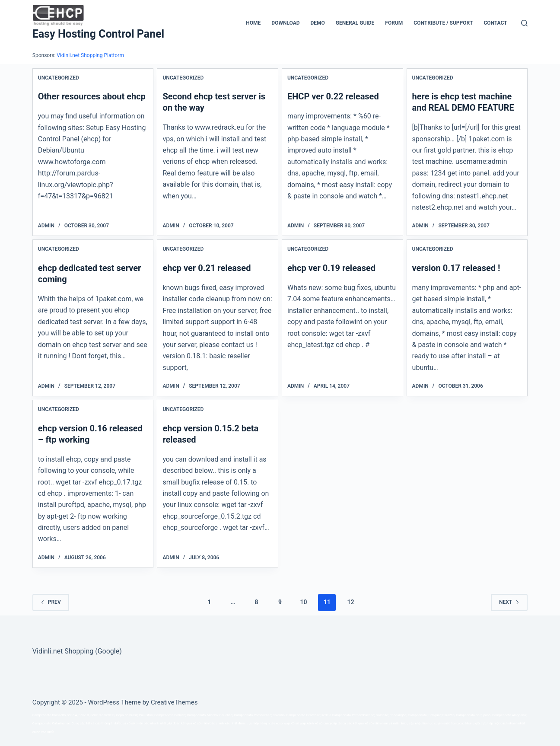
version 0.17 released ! (456, 268)
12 (350, 602)
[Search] (524, 23)
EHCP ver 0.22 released (333, 96)
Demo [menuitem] (318, 23)
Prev (51, 602)
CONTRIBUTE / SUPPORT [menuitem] (443, 23)
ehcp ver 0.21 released (207, 268)
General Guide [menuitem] (355, 23)
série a (326, 715)
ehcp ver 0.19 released (331, 268)
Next (509, 602)
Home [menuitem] (253, 23)
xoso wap (283, 723)
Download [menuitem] (285, 23)
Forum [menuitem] (394, 23)
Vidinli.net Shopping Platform (90, 55)
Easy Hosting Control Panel (98, 34)
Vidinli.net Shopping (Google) (77, 651)
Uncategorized (59, 78)
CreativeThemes (174, 702)
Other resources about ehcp (92, 96)
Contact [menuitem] (495, 23)
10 (303, 602)
